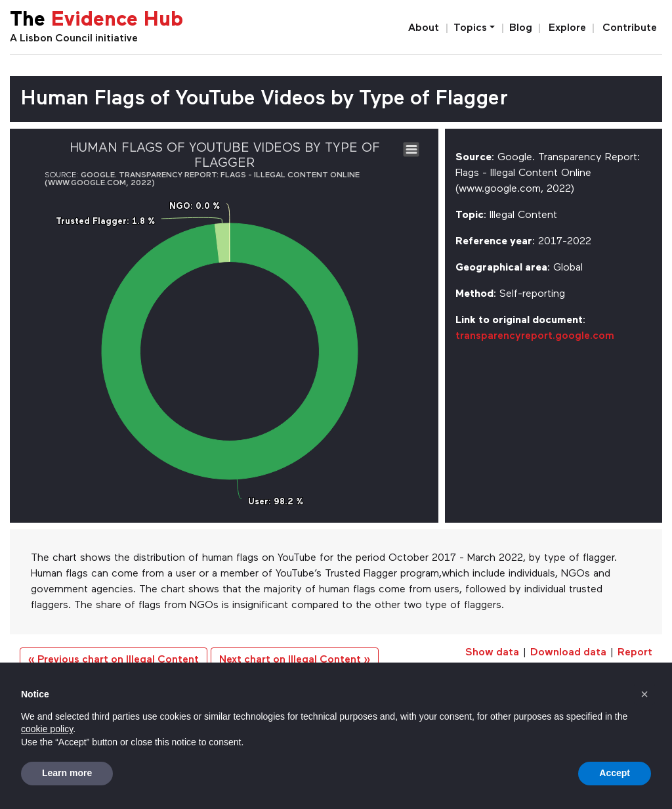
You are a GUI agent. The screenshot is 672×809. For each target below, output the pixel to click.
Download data (568, 653)
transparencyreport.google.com (535, 336)
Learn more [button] (67, 773)
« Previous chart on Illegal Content (114, 660)
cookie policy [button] (47, 729)
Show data (492, 653)
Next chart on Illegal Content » (295, 660)
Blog (521, 28)
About (424, 28)
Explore (567, 28)
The (96, 21)
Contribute (630, 28)
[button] (644, 694)
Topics (470, 28)
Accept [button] (615, 773)
